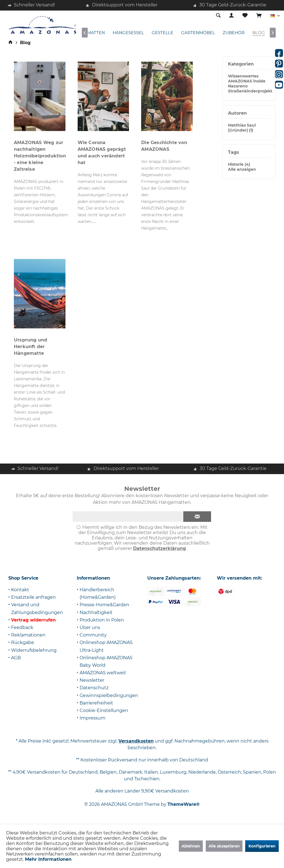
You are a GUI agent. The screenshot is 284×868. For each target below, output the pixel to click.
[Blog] (259, 33)
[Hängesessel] (128, 33)
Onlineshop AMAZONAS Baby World (106, 661)
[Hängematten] (88, 33)
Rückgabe (23, 642)
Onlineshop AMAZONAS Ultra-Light (106, 646)
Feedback (22, 627)
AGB (16, 658)
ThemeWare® (184, 804)
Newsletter (92, 680)
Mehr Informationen (48, 859)
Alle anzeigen (242, 169)
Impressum (92, 718)
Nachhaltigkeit (96, 612)
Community (93, 635)
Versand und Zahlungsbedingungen (37, 608)
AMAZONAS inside (247, 81)
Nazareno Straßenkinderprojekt (250, 89)
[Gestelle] (163, 33)
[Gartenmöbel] (198, 33)
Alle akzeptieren (224, 846)
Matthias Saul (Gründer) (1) (242, 128)
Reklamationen (28, 635)
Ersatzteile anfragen (33, 597)
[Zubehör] (234, 33)
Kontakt (20, 590)
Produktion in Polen (102, 620)
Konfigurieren (262, 846)
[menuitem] (259, 16)
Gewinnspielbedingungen (109, 695)
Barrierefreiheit (96, 703)
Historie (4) (239, 164)
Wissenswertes (243, 76)
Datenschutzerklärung (159, 548)
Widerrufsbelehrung (34, 650)
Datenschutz (94, 688)
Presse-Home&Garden (104, 605)
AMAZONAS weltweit (103, 673)
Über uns (90, 627)
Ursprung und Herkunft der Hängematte (31, 347)
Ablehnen (191, 846)
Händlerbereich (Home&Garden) (98, 593)
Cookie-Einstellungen (104, 710)
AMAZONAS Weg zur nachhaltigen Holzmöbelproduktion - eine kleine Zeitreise (40, 156)
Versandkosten (136, 741)
